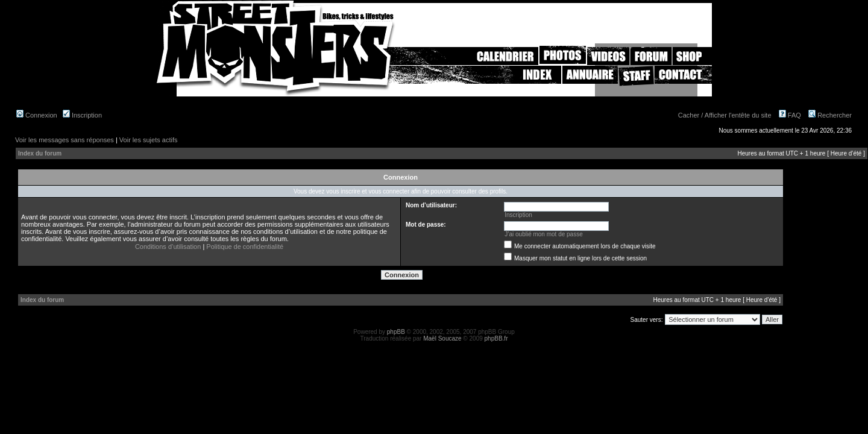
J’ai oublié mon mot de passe (544, 234)
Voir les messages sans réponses (64, 140)
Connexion (37, 115)
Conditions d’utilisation (168, 247)
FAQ (790, 115)
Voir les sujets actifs (149, 140)
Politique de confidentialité (245, 247)
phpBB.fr (496, 338)
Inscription (82, 115)
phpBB (396, 332)
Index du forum (40, 153)
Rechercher (830, 115)
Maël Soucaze (442, 338)
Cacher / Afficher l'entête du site (725, 115)
